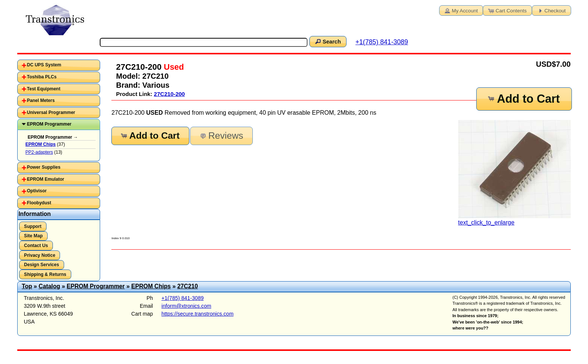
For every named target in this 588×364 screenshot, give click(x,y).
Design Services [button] (41, 265)
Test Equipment (44, 89)
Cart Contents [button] (507, 10)
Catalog (49, 286)
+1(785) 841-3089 (382, 42)
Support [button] (33, 226)
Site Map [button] (33, 236)
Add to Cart (523, 99)
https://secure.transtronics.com (198, 314)
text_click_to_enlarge (514, 173)
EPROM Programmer (49, 124)
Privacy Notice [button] (40, 255)
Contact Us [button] (36, 246)
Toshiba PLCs (42, 77)
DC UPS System (44, 65)
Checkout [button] (551, 10)
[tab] (59, 65)
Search (327, 41)
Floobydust (39, 203)
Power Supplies (44, 167)
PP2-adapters (39, 152)
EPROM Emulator (46, 179)
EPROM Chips (151, 286)
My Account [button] (460, 10)
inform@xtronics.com (187, 306)
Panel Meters (41, 100)
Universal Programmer (51, 112)
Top (27, 286)
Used (173, 67)
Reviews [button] (221, 136)
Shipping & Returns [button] (45, 274)
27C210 (188, 286)
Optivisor (37, 191)
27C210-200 (169, 94)
